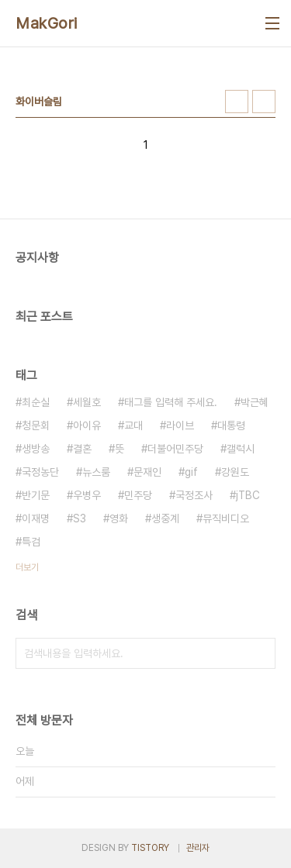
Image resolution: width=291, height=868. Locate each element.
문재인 (147, 472)
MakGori (47, 23)
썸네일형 (237, 102)
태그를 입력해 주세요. (171, 402)
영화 (119, 518)
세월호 (87, 402)
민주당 (138, 495)
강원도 (235, 472)
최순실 (36, 402)
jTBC (248, 495)
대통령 (231, 425)
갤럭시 (241, 449)
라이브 (180, 425)
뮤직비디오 (226, 518)
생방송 (36, 449)
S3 (80, 518)
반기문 (36, 495)
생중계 (165, 518)
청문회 (36, 425)
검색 (260, 653)
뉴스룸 (96, 472)
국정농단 (40, 472)
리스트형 (264, 102)
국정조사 (194, 495)
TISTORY (150, 848)
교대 (133, 425)
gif (191, 472)
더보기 (27, 567)
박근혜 (255, 402)
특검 (31, 542)
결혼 (82, 449)
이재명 (36, 518)
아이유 (87, 425)
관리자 (198, 848)
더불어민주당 (175, 449)
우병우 (87, 495)
